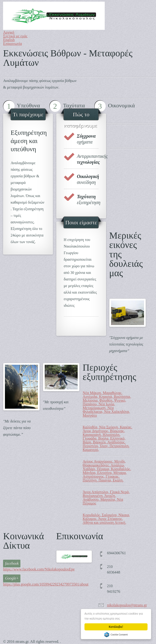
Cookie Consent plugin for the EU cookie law (116, 635)
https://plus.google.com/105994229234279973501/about (46, 584)
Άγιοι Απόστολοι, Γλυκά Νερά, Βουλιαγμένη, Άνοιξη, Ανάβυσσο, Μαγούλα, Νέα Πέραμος (106, 498)
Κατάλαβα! (116, 627)
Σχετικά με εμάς (15, 36)
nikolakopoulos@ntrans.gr (127, 605)
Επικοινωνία (12, 44)
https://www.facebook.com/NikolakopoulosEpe (39, 569)
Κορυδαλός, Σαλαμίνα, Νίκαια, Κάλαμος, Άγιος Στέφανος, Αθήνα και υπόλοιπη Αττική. (106, 519)
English (9, 40)
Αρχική (9, 32)
